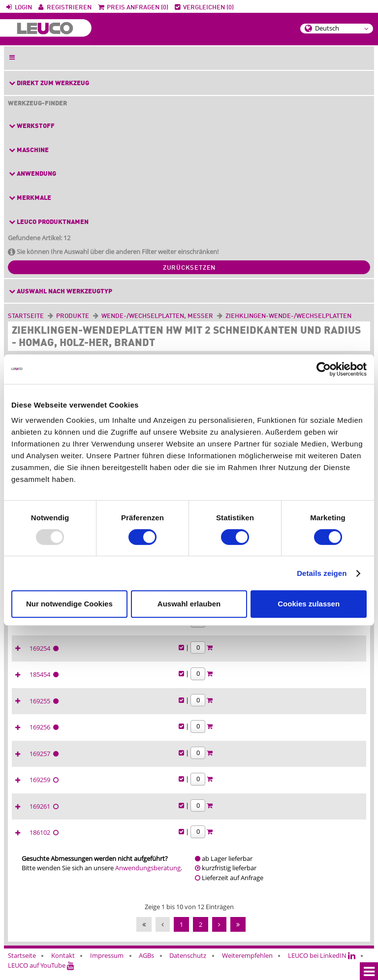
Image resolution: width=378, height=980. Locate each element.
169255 (245, 710)
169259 (245, 789)
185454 (245, 683)
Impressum (107, 964)
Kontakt (63, 964)
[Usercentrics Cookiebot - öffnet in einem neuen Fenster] (324, 369)
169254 (245, 657)
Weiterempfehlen (247, 964)
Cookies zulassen (309, 604)
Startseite (26, 316)
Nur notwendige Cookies (69, 604)
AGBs (146, 964)
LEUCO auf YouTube (41, 974)
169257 (245, 762)
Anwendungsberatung (148, 877)
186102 (245, 841)
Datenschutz (188, 964)
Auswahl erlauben (189, 604)
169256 (245, 736)
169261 (245, 815)
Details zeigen (322, 573)
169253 (245, 631)
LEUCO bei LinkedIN (322, 964)
